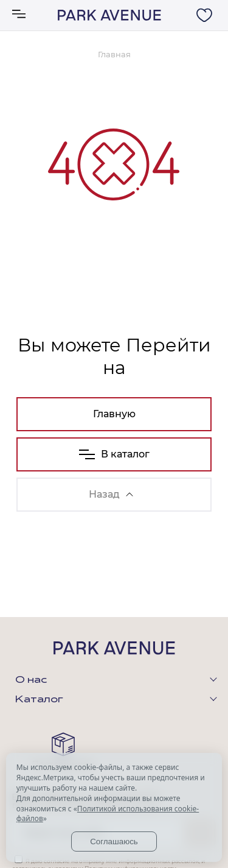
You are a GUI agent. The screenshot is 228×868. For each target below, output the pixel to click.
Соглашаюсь (114, 842)
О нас (31, 680)
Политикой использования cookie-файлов (108, 814)
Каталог (39, 700)
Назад (111, 494)
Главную (114, 414)
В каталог (114, 454)
